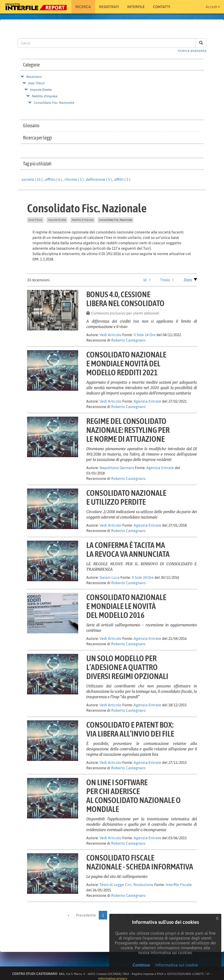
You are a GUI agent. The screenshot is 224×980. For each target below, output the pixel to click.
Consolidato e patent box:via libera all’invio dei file (130, 729)
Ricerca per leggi (37, 138)
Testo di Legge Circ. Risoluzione (126, 885)
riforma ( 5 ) (74, 179)
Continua (141, 965)
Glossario (31, 126)
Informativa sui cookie (177, 965)
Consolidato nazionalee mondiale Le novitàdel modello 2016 (126, 606)
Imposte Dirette (41, 90)
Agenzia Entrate (147, 401)
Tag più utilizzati (37, 164)
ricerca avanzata (192, 51)
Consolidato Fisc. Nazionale (54, 103)
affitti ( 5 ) (122, 179)
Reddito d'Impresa (45, 96)
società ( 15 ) (32, 179)
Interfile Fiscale (179, 885)
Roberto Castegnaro (128, 340)
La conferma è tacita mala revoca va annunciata (128, 549)
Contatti (162, 7)
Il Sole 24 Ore (145, 335)
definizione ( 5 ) (99, 179)
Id (145, 280)
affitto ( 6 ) (53, 179)
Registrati (109, 7)
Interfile (136, 7)
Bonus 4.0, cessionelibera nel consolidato (125, 299)
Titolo (165, 280)
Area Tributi (36, 83)
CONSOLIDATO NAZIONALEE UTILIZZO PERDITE (126, 497)
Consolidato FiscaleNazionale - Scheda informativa (140, 862)
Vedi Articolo (111, 335)
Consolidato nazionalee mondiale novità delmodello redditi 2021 (126, 363)
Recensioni (34, 77)
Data (188, 280)
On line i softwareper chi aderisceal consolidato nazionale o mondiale (134, 796)
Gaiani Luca (110, 577)
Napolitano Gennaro (117, 468)
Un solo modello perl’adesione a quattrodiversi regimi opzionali (127, 667)
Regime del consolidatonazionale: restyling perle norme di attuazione (128, 430)
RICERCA (83, 7)
